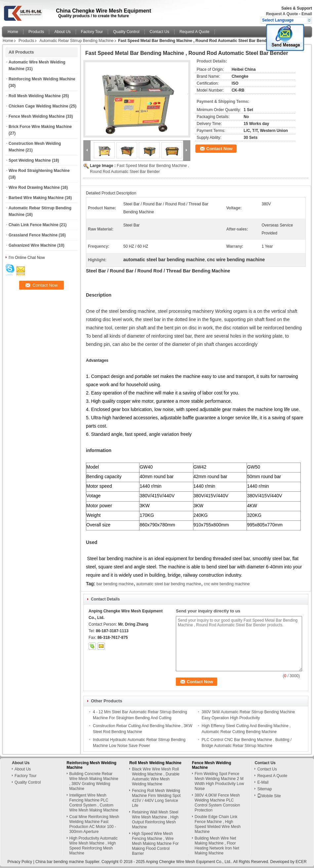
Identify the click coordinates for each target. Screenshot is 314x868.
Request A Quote (282, 14)
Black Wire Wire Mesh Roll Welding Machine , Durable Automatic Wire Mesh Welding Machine (156, 777)
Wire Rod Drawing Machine (34, 187)
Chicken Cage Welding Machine (38, 106)
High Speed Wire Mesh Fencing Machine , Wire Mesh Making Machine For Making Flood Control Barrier (155, 844)
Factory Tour (92, 32)
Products (36, 32)
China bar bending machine (60, 862)
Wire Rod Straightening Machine (39, 171)
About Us (62, 32)
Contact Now (219, 149)
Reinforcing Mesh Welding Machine (42, 79)
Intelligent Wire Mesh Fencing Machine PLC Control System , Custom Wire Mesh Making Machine (94, 803)
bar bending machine (115, 584)
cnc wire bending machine (227, 584)
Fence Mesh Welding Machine (37, 116)
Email (307, 14)
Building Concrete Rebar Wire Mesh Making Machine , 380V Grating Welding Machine (94, 781)
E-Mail (263, 782)
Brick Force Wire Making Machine (40, 127)
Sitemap (264, 789)
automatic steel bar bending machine (169, 584)
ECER (301, 862)
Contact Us (159, 32)
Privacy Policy (20, 862)
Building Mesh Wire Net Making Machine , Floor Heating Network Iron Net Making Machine (217, 846)
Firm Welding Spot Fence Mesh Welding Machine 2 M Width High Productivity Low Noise (219, 781)
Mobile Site (269, 796)
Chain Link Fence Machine (34, 225)
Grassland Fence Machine (33, 235)
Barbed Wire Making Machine (36, 198)
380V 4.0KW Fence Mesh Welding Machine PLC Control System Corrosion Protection (217, 803)
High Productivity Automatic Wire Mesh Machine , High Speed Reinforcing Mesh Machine (94, 846)
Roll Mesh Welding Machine (35, 96)
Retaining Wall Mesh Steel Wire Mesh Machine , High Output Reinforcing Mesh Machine (155, 820)
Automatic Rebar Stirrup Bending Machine (76, 41)
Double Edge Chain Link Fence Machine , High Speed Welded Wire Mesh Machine (218, 824)
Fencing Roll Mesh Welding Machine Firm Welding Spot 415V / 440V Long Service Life (156, 798)
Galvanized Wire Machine (32, 245)
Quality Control (126, 32)
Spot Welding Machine (30, 160)
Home (13, 32)
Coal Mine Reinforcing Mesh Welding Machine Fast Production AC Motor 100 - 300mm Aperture (94, 824)
